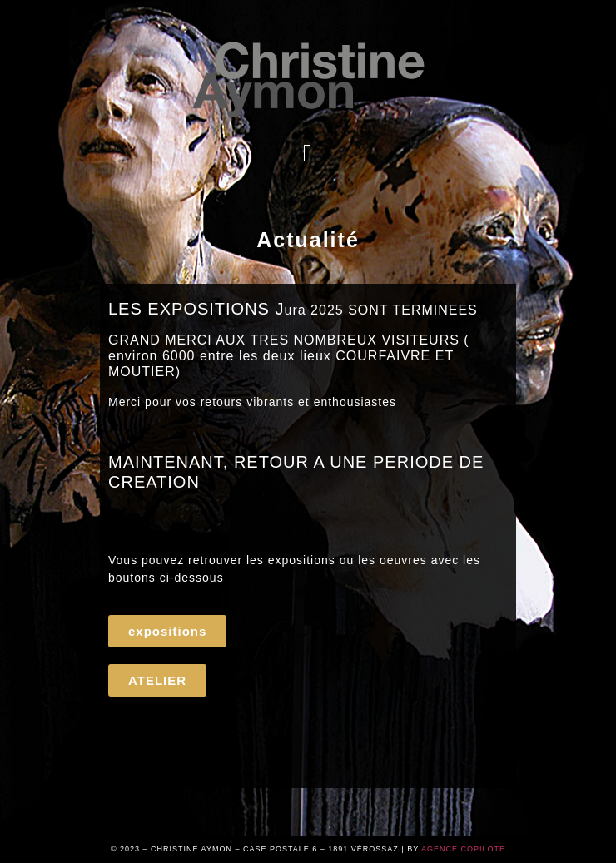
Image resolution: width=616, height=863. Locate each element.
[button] (308, 153)
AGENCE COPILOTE (463, 849)
